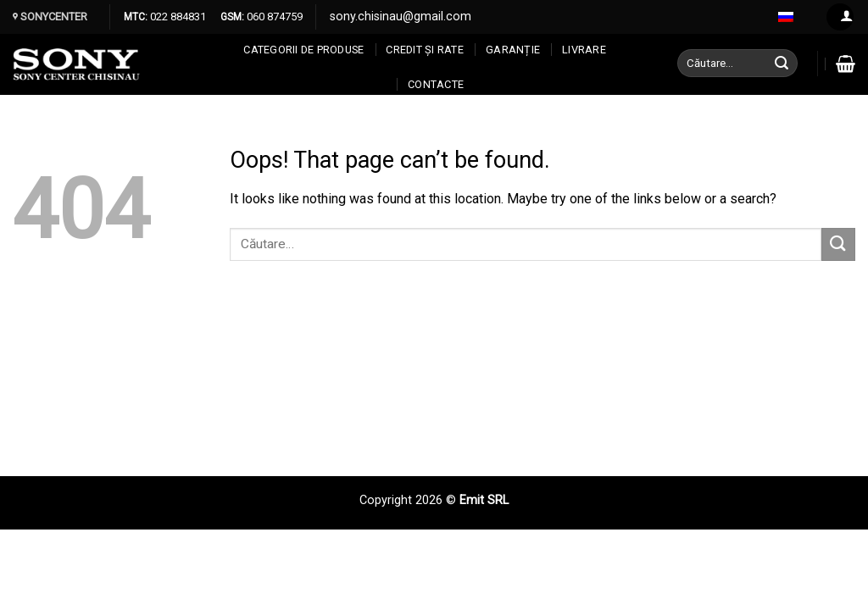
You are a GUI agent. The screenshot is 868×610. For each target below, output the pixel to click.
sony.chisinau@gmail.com (401, 17)
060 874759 (273, 17)
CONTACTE (436, 84)
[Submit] (782, 64)
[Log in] (840, 17)
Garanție (513, 50)
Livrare (584, 50)
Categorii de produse (303, 50)
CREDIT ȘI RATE (425, 50)
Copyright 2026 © (409, 500)
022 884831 (177, 17)
